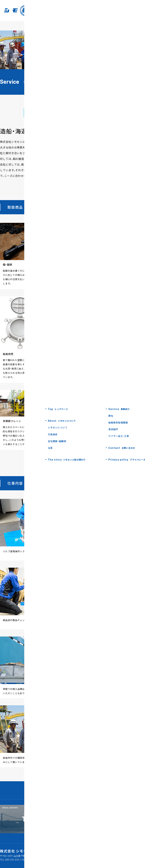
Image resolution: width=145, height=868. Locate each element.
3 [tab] (117, 183)
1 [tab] (106, 183)
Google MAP (57, 856)
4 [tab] (122, 183)
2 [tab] (112, 183)
